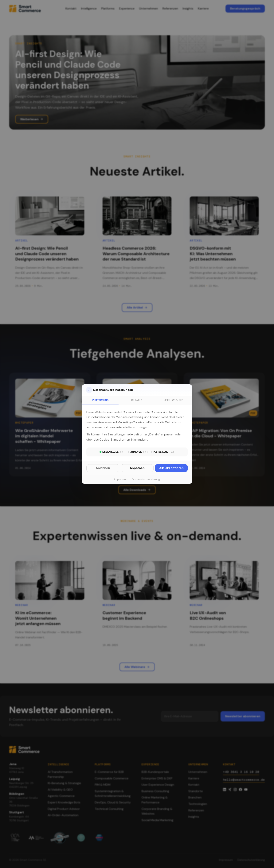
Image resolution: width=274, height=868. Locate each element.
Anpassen (137, 468)
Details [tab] (137, 400)
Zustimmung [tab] (100, 400)
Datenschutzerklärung (146, 479)
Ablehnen (103, 468)
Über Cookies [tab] (174, 400)
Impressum (121, 479)
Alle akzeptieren (171, 468)
